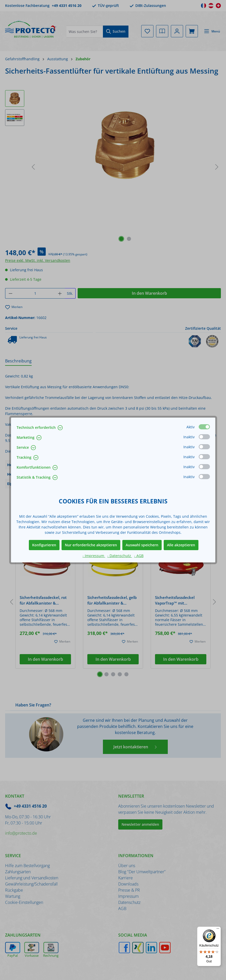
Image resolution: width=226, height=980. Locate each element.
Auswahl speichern (142, 545)
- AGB (139, 556)
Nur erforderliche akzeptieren (91, 545)
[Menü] (218, 930)
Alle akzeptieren (181, 545)
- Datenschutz (120, 556)
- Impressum (94, 556)
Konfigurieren (44, 545)
